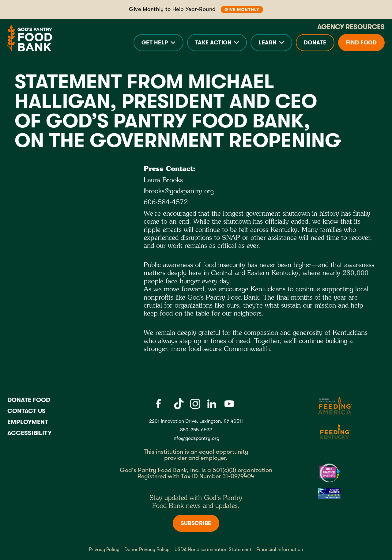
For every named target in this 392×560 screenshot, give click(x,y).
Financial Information (280, 550)
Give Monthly (242, 9)
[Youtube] (229, 404)
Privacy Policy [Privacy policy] (104, 550)
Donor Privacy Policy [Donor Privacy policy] (147, 550)
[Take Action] (217, 43)
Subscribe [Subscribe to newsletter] (196, 523)
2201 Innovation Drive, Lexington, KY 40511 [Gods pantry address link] (196, 421)
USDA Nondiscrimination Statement (213, 550)
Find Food (362, 43)
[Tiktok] (179, 404)
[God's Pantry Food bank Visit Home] (30, 38)
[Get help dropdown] (158, 43)
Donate (315, 43)
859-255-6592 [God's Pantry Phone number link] (196, 430)
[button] (158, 43)
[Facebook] (158, 404)
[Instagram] (195, 404)
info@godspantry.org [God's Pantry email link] (196, 438)
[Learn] (271, 43)
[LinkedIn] (212, 404)
